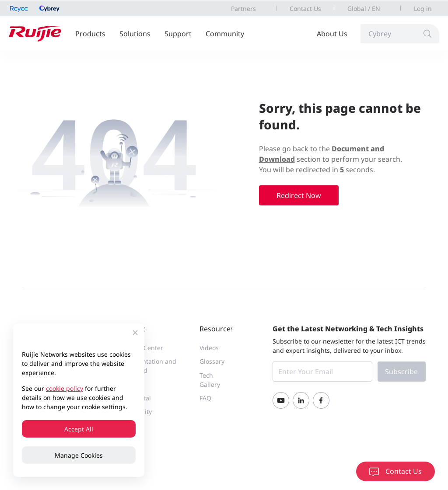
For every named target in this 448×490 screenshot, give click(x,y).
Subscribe (401, 372)
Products (90, 34)
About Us (332, 34)
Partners (243, 9)
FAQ (205, 398)
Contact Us (305, 9)
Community (225, 34)
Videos (209, 348)
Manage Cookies (79, 455)
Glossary (212, 361)
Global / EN (364, 9)
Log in (423, 9)
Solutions (135, 34)
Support (178, 34)
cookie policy (65, 388)
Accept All (79, 429)
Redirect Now (299, 195)
